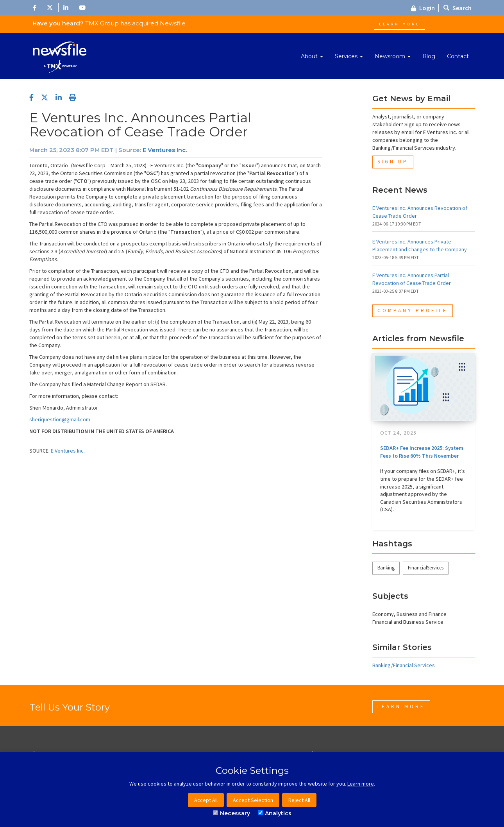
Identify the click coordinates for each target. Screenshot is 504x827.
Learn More (399, 24)
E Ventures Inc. (165, 150)
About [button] (312, 56)
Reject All (299, 800)
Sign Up (393, 162)
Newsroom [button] (393, 56)
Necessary (231, 813)
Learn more (361, 784)
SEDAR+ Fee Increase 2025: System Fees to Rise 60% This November (422, 452)
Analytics (275, 813)
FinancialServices (426, 568)
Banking (386, 568)
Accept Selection (253, 800)
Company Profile (413, 311)
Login (423, 8)
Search (458, 8)
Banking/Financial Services (404, 665)
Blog (429, 56)
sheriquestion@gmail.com (60, 419)
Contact (458, 56)
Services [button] (349, 56)
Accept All (206, 800)
